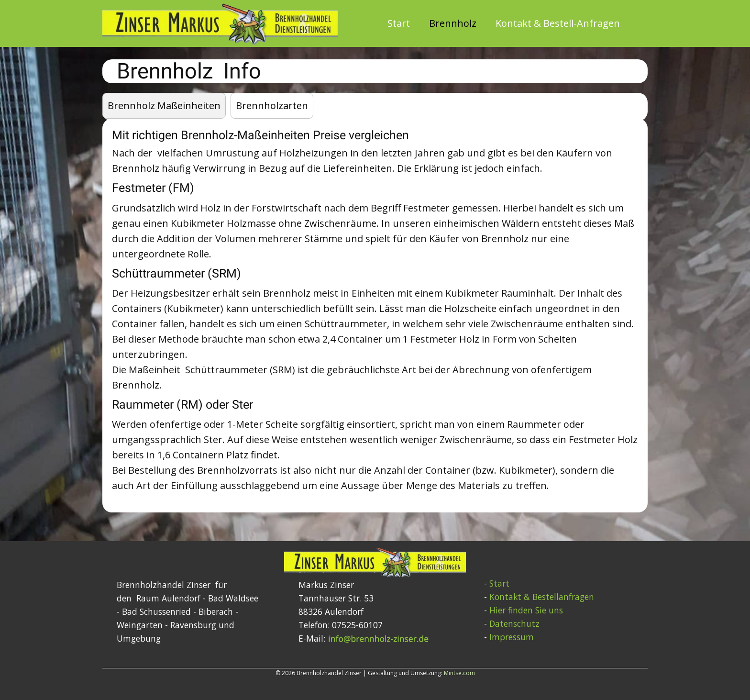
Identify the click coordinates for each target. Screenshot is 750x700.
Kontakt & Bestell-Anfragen (558, 23)
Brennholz (453, 23)
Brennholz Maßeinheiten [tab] (164, 106)
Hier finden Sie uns (526, 610)
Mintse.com (459, 673)
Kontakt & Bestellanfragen (542, 597)
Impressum (512, 637)
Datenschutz (514, 623)
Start (399, 23)
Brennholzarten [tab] (272, 106)
